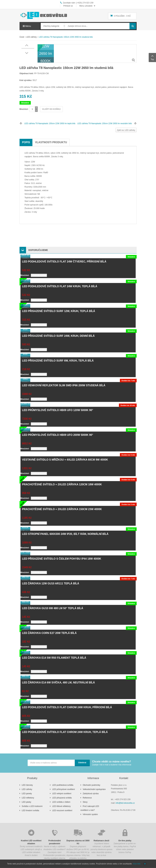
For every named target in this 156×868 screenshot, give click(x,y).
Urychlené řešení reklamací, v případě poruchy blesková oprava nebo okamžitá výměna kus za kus (102, 843)
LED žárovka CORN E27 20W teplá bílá (49, 633)
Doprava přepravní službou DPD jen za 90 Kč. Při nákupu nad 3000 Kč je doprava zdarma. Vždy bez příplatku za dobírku (78, 844)
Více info (137, 864)
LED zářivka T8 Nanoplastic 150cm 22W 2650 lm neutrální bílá (105, 123)
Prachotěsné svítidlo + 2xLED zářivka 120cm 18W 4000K (62, 484)
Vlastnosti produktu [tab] (51, 142)
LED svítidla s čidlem (61, 802)
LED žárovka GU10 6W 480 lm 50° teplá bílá (53, 608)
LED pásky (27, 802)
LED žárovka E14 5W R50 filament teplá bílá (54, 658)
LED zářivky (32, 37)
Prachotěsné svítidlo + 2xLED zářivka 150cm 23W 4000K (62, 509)
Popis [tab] (26, 142)
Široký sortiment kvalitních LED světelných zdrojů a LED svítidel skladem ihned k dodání (31, 843)
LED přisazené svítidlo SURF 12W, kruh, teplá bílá (59, 311)
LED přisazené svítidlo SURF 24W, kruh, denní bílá (58, 336)
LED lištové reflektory (61, 806)
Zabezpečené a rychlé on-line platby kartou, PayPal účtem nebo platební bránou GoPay (125, 841)
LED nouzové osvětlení (62, 810)
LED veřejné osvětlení (62, 794)
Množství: (24, 109)
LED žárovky (27, 785)
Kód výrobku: (26, 80)
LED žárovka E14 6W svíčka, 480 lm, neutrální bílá (58, 683)
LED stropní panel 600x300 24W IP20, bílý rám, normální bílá (65, 534)
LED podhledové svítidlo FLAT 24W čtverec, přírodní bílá (64, 262)
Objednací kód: (27, 73)
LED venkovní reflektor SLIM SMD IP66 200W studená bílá (64, 385)
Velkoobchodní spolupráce (94, 789)
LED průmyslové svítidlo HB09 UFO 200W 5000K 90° (58, 435)
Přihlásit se (68, 6)
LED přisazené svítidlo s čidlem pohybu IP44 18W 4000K (62, 559)
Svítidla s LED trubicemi (32, 806)
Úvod (22, 37)
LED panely (27, 794)
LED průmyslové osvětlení (64, 789)
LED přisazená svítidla (62, 798)
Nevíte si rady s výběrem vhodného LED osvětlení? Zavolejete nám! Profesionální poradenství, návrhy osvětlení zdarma (55, 844)
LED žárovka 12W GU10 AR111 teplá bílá (51, 583)
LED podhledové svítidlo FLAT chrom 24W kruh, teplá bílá (65, 732)
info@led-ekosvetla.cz (125, 803)
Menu (27, 26)
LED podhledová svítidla (63, 785)
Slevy (85, 802)
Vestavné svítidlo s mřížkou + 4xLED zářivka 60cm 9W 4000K (65, 460)
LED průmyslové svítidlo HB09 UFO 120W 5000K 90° (58, 410)
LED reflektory (28, 798)
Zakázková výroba (91, 794)
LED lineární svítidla (31, 810)
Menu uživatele (86, 6)
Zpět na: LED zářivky (126, 130)
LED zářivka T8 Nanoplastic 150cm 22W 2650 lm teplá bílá (50, 123)
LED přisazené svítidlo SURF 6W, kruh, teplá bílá (58, 361)
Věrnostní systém (90, 814)
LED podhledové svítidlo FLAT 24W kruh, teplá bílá (60, 286)
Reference (87, 798)
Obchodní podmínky (92, 785)
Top (152, 57)
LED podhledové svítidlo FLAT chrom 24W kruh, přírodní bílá (67, 707)
